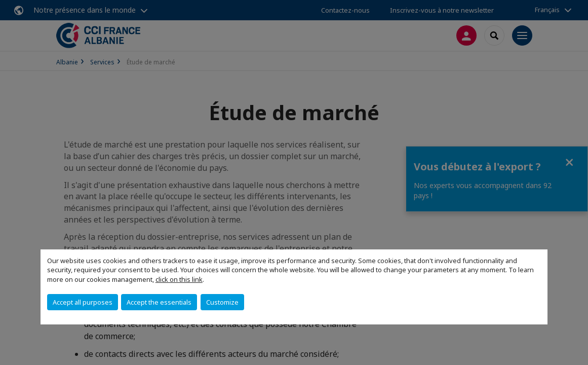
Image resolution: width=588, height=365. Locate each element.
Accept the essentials (159, 302)
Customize (222, 302)
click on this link (179, 279)
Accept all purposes (83, 302)
